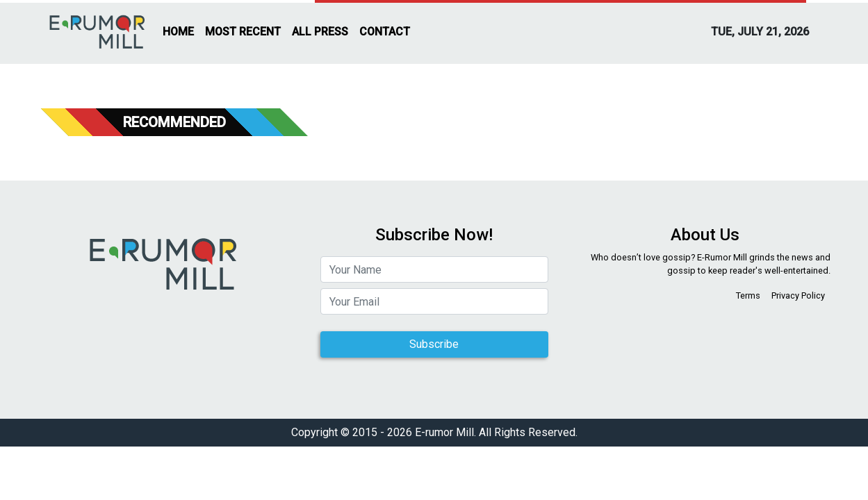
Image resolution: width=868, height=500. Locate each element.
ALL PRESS (320, 32)
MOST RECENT (243, 32)
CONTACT (385, 32)
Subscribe (434, 344)
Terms (748, 295)
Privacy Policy (798, 295)
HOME (178, 32)
